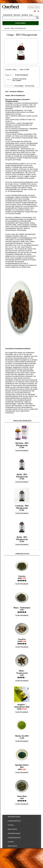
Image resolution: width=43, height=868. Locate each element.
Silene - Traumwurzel (22, 672)
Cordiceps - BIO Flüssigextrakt (22, 507)
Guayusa (22, 576)
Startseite (7, 28)
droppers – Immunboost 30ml (22, 706)
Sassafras (22, 639)
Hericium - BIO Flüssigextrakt (22, 444)
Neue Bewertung (29, 86)
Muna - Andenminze (22, 608)
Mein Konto (17, 15)
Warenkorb (25, 15)
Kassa (31, 15)
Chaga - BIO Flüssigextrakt (18, 28)
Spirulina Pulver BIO (22, 766)
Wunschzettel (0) (8, 15)
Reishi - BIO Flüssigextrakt (22, 476)
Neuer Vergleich (17, 80)
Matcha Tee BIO (22, 736)
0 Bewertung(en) (19, 86)
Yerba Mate (22, 796)
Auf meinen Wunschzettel (19, 79)
